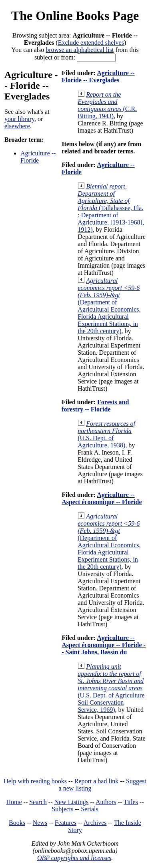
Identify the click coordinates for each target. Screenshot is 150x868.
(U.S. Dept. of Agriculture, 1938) (106, 434)
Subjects (62, 809)
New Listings (71, 802)
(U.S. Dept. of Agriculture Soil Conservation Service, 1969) (111, 688)
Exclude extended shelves (91, 43)
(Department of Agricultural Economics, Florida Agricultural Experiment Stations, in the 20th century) (109, 306)
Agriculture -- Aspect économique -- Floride (102, 498)
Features (66, 823)
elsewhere (17, 126)
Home (14, 802)
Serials (90, 809)
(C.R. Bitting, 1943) (107, 105)
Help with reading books (35, 781)
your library (19, 119)
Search (38, 802)
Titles (131, 802)
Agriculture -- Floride (38, 157)
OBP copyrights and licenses (74, 858)
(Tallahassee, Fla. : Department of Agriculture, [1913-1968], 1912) (111, 208)
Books (17, 823)
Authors (106, 802)
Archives (95, 823)
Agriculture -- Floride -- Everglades (98, 76)
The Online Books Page (75, 16)
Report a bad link (97, 781)
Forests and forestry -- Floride (95, 406)
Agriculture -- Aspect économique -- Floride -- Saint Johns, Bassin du (104, 645)
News (40, 823)
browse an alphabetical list (80, 50)
